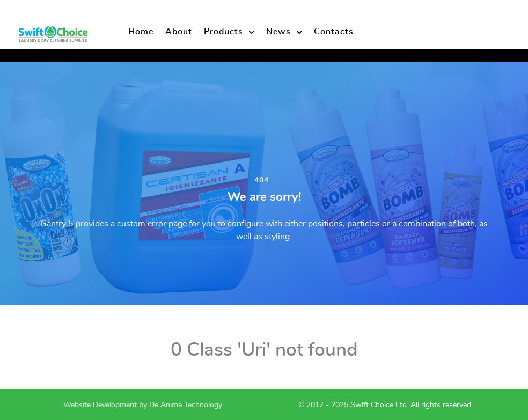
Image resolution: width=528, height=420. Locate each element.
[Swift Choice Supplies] (53, 31)
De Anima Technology (186, 405)
